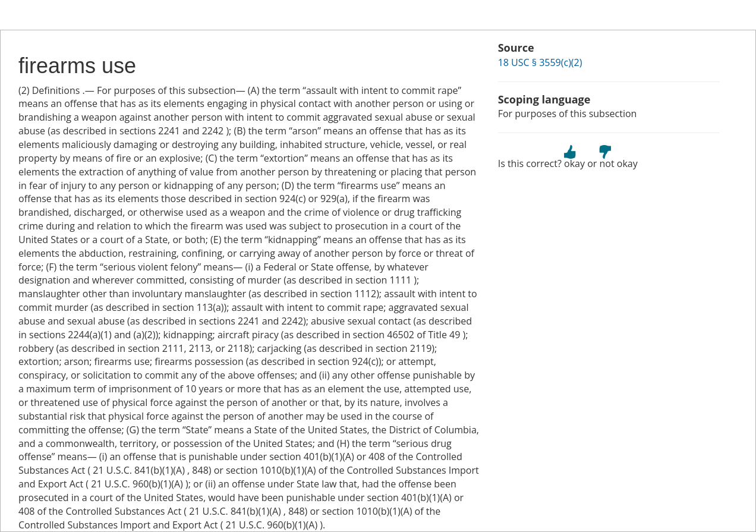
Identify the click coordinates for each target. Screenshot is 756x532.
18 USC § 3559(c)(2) (540, 62)
